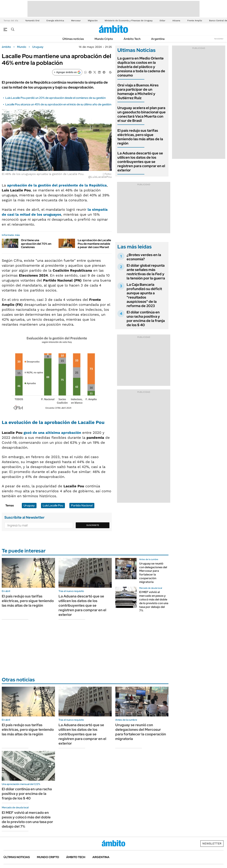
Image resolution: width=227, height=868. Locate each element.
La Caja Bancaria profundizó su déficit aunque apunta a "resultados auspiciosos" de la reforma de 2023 (144, 295)
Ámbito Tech (132, 39)
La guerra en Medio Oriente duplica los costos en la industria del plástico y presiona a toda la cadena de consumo (141, 67)
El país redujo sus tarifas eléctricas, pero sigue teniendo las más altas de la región (140, 137)
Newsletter (219, 39)
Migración (93, 21)
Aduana (176, 21)
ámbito (6, 47)
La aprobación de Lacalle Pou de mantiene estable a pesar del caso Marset (94, 244)
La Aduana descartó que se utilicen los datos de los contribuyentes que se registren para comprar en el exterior (141, 162)
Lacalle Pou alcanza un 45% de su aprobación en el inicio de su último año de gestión (58, 104)
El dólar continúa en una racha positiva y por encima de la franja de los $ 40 (146, 319)
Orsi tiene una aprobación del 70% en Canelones (36, 244)
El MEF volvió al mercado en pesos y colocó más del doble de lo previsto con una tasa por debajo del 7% (154, 601)
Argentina (158, 39)
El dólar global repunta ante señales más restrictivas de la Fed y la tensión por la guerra (146, 272)
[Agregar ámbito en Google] (67, 72)
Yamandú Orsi (32, 21)
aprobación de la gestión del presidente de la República (57, 185)
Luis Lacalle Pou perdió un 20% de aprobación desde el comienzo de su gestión (56, 98)
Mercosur (76, 21)
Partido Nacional (82, 505)
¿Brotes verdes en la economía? (144, 257)
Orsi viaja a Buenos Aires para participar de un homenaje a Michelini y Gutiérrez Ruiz (138, 92)
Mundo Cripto (104, 39)
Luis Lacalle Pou (53, 505)
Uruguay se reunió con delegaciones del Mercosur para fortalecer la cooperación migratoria (153, 573)
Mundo (22, 47)
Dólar (162, 21)
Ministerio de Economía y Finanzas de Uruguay (129, 21)
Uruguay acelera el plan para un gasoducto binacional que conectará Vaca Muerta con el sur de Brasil (142, 114)
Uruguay (38, 47)
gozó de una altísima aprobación (52, 433)
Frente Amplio (195, 21)
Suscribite (93, 525)
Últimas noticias (73, 39)
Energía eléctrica (55, 21)
